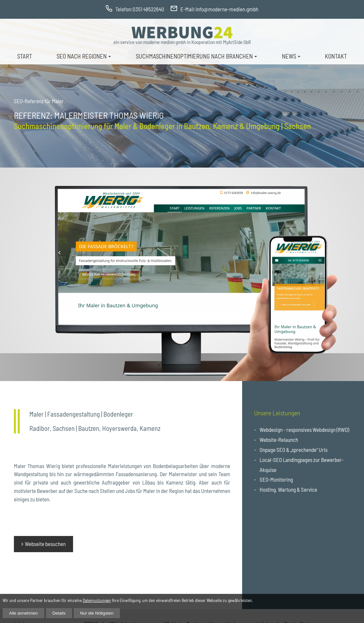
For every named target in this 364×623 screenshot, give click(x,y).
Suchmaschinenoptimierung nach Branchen (194, 56)
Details (59, 613)
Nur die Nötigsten (97, 613)
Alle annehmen (23, 613)
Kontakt (336, 56)
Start (25, 56)
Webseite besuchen (45, 544)
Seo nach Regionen (82, 56)
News (289, 56)
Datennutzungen (97, 600)
